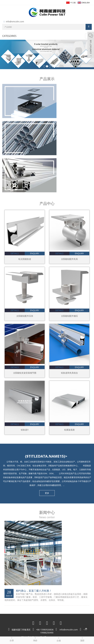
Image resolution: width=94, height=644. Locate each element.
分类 (59, 639)
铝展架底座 (69, 430)
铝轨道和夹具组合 (69, 373)
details (15, 253)
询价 (35, 639)
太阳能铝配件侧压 (69, 316)
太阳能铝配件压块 (25, 316)
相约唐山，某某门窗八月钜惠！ (34, 591)
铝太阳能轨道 (25, 259)
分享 (12, 639)
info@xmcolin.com (15, 22)
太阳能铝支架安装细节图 (25, 373)
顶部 (82, 639)
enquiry (35, 253)
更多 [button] (47, 493)
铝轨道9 (25, 430)
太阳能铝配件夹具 (69, 259)
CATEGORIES (9, 36)
